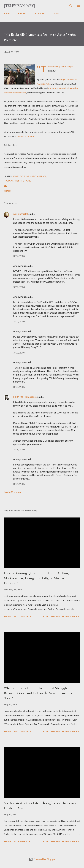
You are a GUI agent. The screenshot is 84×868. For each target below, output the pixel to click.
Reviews (22, 13)
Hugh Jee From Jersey (25, 397)
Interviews (40, 13)
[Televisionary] (19, 6)
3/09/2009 (19, 484)
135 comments (22, 731)
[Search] (71, 6)
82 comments (22, 841)
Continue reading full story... (62, 616)
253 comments (22, 616)
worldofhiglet (21, 214)
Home (7, 13)
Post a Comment (13, 492)
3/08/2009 (19, 387)
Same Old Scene (26, 136)
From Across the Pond (18, 181)
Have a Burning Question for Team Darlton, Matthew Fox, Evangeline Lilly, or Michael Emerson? (36, 578)
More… (57, 13)
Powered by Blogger (42, 859)
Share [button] (7, 191)
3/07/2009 (19, 256)
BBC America (39, 176)
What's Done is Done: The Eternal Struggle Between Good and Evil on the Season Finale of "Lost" (38, 693)
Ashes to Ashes (22, 176)
